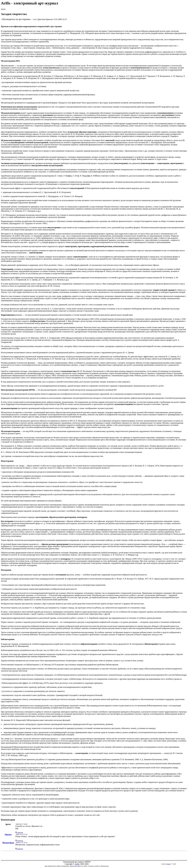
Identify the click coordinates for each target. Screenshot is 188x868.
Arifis (77, 864)
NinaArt (8, 835)
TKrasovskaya (8, 843)
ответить (19, 832)
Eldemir (169, 864)
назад (3, 9)
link (17, 828)
